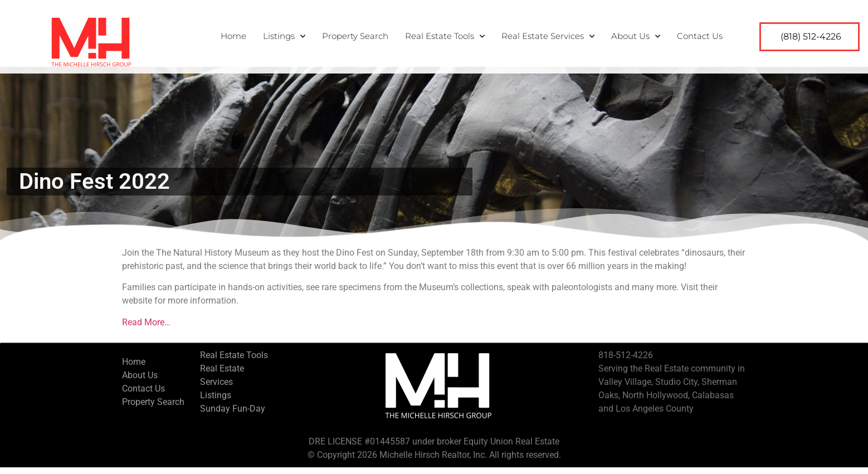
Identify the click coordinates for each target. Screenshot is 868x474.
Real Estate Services (548, 36)
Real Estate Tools (445, 36)
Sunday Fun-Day (233, 415)
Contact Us (700, 36)
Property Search (355, 36)
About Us (636, 36)
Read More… (146, 329)
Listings (284, 36)
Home (233, 36)
